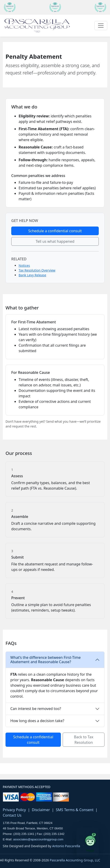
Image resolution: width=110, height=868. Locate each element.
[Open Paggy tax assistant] (87, 842)
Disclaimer (41, 810)
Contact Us (12, 815)
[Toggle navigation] (101, 26)
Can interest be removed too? (36, 709)
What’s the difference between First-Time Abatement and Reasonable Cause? (45, 660)
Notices (24, 265)
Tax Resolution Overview (37, 270)
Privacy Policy (14, 810)
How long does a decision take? (37, 721)
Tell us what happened (55, 241)
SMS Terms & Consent (75, 810)
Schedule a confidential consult (55, 231)
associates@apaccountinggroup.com (38, 839)
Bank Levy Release (32, 275)
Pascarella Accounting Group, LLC (75, 860)
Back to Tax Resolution (84, 740)
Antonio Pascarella (66, 846)
